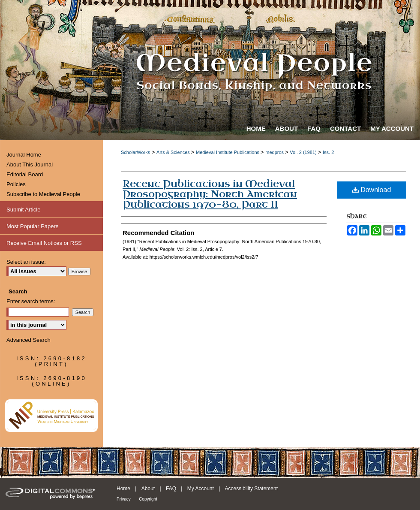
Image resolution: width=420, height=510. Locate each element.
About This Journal (30, 164)
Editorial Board (25, 174)
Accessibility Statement (251, 489)
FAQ (171, 489)
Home (123, 489)
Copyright (148, 499)
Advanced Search (28, 340)
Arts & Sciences (174, 152)
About (148, 489)
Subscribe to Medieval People (43, 194)
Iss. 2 (328, 152)
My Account (201, 489)
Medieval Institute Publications (228, 152)
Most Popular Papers (32, 226)
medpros (275, 152)
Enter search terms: (31, 301)
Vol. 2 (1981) (304, 152)
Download (372, 190)
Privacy (124, 499)
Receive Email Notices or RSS (44, 243)
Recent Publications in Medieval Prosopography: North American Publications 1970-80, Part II (210, 194)
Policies (16, 184)
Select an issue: (26, 262)
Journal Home (24, 155)
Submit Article (23, 210)
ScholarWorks (135, 152)
